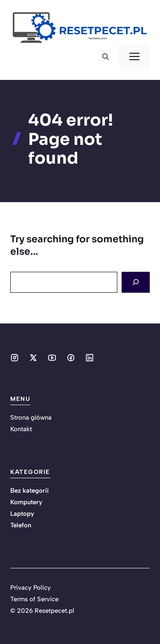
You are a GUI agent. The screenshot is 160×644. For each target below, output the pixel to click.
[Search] (136, 282)
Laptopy (22, 514)
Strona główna (31, 418)
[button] (106, 57)
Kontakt (21, 429)
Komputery (26, 502)
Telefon (21, 525)
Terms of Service (34, 599)
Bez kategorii (29, 491)
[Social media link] (15, 358)
